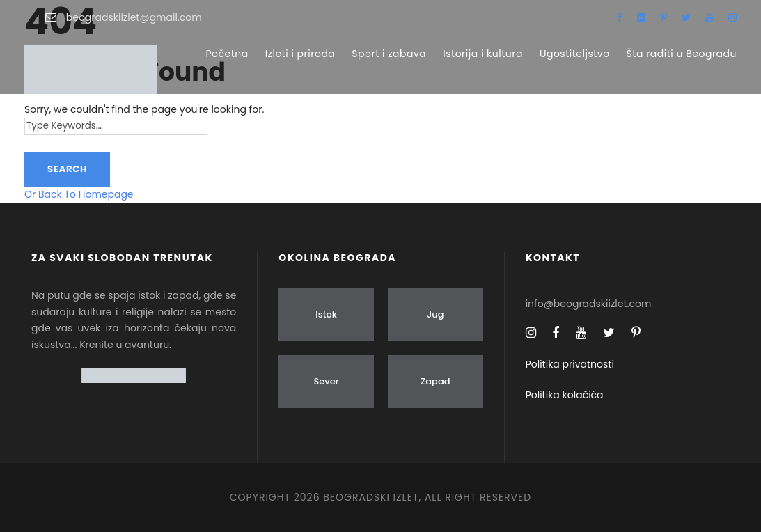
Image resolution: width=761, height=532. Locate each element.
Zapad (436, 381)
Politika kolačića (565, 395)
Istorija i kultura (483, 54)
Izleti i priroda (300, 54)
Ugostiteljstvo (575, 54)
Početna (227, 54)
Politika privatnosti (570, 364)
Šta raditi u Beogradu (682, 54)
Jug (436, 314)
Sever (326, 381)
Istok (326, 314)
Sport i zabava (389, 54)
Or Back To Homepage (79, 194)
